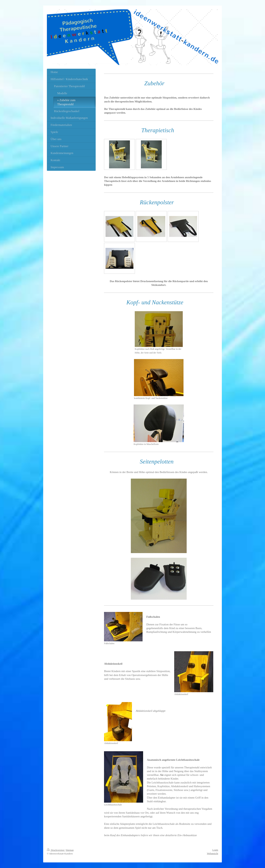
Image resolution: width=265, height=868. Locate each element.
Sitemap (70, 850)
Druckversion (56, 850)
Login (215, 850)
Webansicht (213, 853)
